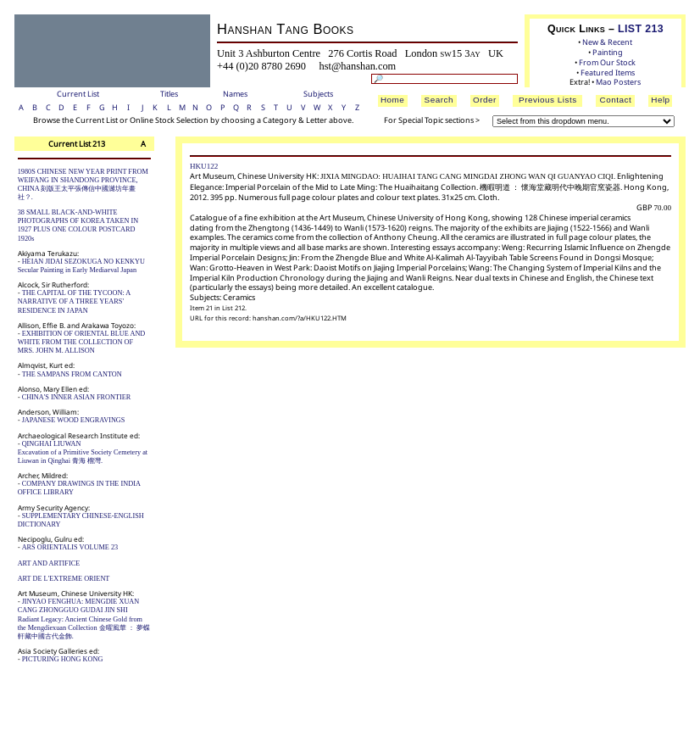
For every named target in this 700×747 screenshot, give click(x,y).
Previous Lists (548, 100)
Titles (169, 94)
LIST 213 (641, 29)
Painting (608, 52)
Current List (78, 94)
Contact (616, 100)
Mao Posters (618, 82)
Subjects (318, 94)
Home (392, 100)
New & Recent (607, 42)
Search (439, 100)
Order (485, 100)
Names (235, 94)
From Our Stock (607, 62)
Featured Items (608, 72)
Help (660, 100)
